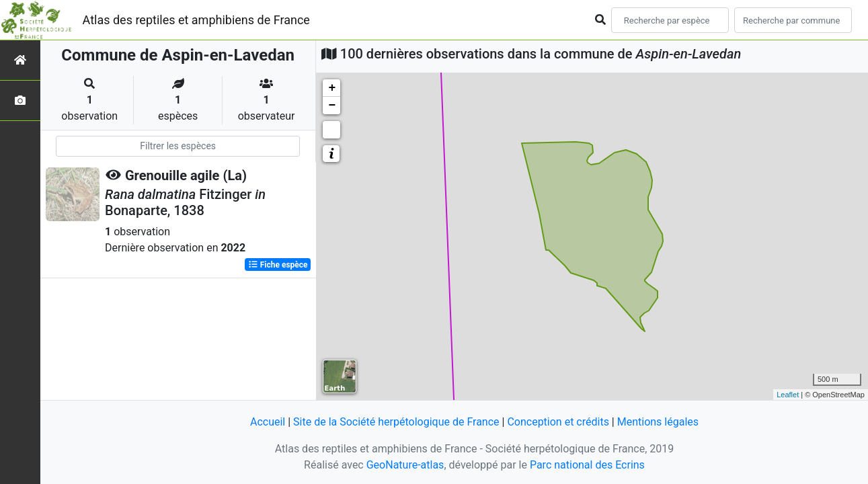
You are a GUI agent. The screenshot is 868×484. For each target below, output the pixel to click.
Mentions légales (658, 422)
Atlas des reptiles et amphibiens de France (196, 20)
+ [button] (332, 88)
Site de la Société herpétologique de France (396, 422)
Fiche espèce (278, 265)
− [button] (332, 106)
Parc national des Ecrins (587, 465)
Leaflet (788, 395)
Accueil (268, 422)
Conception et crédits (558, 422)
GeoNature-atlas (405, 465)
